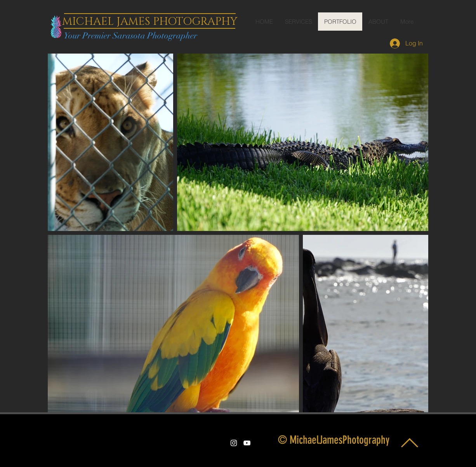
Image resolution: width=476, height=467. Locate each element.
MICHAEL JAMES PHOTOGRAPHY (150, 22)
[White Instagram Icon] (234, 443)
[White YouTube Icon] (247, 443)
